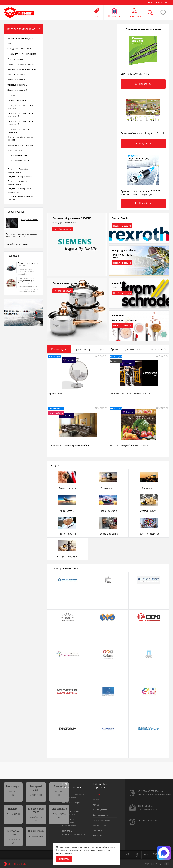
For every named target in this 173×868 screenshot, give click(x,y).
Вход (150, 3)
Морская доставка (108, 511)
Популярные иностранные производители (19, 190)
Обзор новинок (16, 212)
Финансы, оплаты (67, 488)
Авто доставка (108, 488)
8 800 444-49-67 (36, 836)
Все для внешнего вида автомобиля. (28, 264)
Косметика (118, 316)
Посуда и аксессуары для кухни (71, 284)
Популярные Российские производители (19, 171)
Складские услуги (149, 511)
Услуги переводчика (149, 534)
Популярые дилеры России (20, 177)
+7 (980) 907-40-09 (13, 841)
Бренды (97, 16)
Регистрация (162, 3)
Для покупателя (100, 810)
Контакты (97, 836)
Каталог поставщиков (23, 29)
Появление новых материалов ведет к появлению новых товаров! (22, 235)
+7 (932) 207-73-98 (59, 816)
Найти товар (134, 16)
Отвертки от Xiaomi (30, 220)
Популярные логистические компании (20, 198)
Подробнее (143, 84)
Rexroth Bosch (120, 218)
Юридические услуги (67, 557)
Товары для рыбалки (124, 251)
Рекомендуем (59, 349)
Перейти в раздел (63, 229)
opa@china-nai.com (147, 809)
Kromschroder (120, 284)
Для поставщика (100, 815)
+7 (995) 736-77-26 (13, 793)
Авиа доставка (67, 511)
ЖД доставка (149, 488)
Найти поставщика (101, 820)
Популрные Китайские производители (18, 183)
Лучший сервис (132, 349)
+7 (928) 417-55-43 (13, 816)
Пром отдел (114, 16)
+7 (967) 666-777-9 (147, 791)
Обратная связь (15, 864)
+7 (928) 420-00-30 (36, 797)
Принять (64, 859)
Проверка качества (108, 534)
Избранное (157, 864)
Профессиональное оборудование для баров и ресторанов (27, 281)
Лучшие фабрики (108, 349)
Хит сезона (157, 349)
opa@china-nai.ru (146, 806)
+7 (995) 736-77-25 (59, 793)
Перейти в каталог (122, 325)
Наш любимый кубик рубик (17, 244)
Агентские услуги (67, 534)
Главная (97, 794)
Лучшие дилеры (83, 349)
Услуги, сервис (100, 825)
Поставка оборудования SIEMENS (72, 218)
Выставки (98, 830)
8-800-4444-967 (145, 794)
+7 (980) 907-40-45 (36, 819)
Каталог (97, 799)
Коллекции (14, 256)
